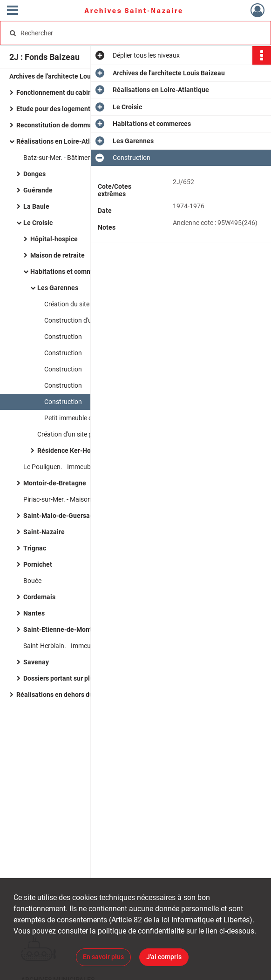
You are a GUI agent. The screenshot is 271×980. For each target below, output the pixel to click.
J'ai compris (164, 957)
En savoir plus (103, 957)
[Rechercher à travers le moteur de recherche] (127, 33)
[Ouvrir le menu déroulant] (13, 11)
